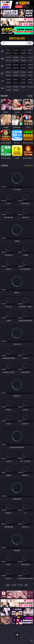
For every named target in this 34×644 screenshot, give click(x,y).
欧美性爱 (30, 65)
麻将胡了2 (8, 53)
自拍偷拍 (16, 57)
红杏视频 (8, 90)
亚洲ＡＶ (8, 57)
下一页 (20, 585)
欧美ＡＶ (23, 57)
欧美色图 (23, 72)
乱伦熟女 (23, 68)
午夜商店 (16, 87)
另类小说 (16, 83)
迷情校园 (8, 83)
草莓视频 (23, 87)
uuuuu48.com (17, 38)
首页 (8, 585)
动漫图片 (30, 72)
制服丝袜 (8, 68)
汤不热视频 (30, 87)
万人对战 (23, 50)
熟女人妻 (8, 60)
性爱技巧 (30, 83)
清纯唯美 (16, 75)
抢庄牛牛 (30, 53)
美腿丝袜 (8, 75)
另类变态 (30, 68)
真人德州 (16, 50)
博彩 (2, 51)
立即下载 (27, 640)
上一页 (14, 585)
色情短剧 (16, 90)
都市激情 (8, 79)
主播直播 (23, 60)
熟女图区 (23, 75)
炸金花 (16, 53)
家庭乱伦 (16, 79)
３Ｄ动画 (30, 57)
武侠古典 (30, 79)
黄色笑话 (23, 83)
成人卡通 (23, 65)
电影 (2, 66)
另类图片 (30, 75)
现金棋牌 (23, 53)
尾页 (26, 585)
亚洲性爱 (8, 65)
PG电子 (8, 50)
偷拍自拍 (16, 65)
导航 (2, 88)
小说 (2, 81)
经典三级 (16, 68)
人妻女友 (23, 79)
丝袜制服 (16, 60)
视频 (2, 59)
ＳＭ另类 (30, 60)
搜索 (30, 43)
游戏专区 (30, 50)
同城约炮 (8, 87)
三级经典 (4, 165)
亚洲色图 (16, 72)
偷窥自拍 (8, 72)
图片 (2, 73)
